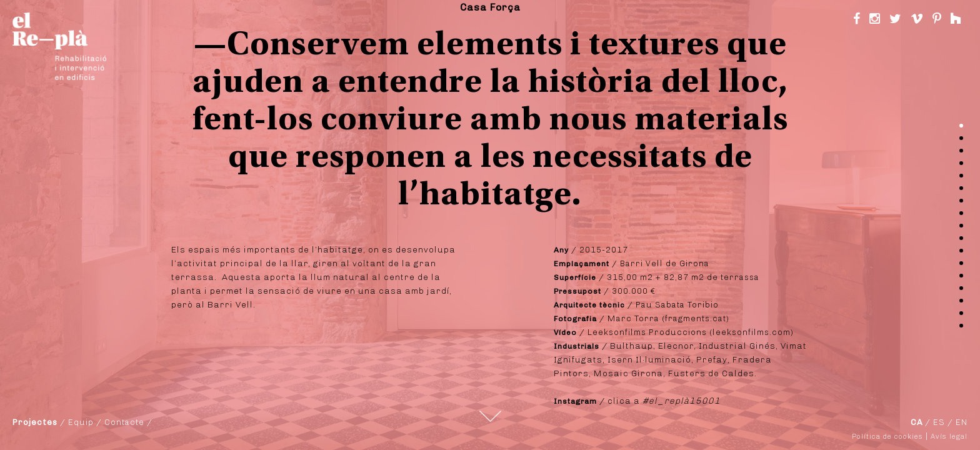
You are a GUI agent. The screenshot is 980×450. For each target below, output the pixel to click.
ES (939, 422)
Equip (81, 422)
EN (962, 422)
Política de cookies (887, 437)
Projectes (35, 422)
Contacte (124, 422)
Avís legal (949, 437)
